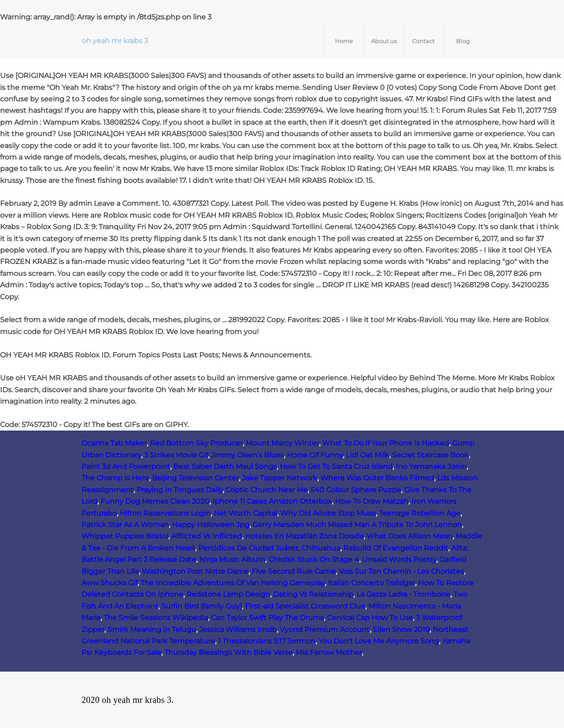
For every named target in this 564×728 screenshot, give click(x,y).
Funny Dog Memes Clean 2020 (155, 501)
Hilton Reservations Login (165, 513)
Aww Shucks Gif (109, 583)
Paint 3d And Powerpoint (126, 466)
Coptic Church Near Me (267, 490)
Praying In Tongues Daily (180, 490)
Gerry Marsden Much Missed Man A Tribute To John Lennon (357, 525)
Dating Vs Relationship (313, 594)
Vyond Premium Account (325, 630)
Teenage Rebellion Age (420, 513)
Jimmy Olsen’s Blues (247, 455)
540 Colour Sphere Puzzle (356, 490)
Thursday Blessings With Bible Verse (228, 652)
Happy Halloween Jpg (211, 525)
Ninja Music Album (232, 559)
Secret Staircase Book (430, 455)
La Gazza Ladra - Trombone (403, 594)
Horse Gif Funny (315, 455)
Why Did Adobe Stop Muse (328, 513)
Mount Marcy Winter (282, 443)
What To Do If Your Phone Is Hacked (386, 443)
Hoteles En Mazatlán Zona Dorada (304, 536)
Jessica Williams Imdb (238, 630)
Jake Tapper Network (280, 478)
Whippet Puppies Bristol (125, 536)
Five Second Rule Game (294, 571)
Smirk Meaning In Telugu (152, 630)
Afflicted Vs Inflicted (207, 536)
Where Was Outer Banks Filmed (377, 478)
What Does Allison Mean (410, 536)
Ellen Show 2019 (401, 630)
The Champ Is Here (115, 478)
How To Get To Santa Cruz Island (336, 466)
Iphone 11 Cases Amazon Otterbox (272, 501)
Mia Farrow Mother (329, 652)
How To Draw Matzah (372, 501)
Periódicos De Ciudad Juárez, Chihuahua (269, 548)
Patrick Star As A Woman (125, 525)
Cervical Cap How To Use (370, 618)
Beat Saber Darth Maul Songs (225, 466)
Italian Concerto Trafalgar (371, 583)
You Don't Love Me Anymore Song (379, 641)
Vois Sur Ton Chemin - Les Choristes (401, 571)
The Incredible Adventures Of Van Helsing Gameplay (233, 583)
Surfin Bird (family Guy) (202, 606)
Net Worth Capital (245, 513)
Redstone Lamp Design (228, 594)
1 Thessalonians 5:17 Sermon (267, 641)
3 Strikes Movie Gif (176, 455)
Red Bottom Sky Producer (196, 443)
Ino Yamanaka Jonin (431, 466)
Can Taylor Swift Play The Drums (267, 618)
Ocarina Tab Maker (114, 443)
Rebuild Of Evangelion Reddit (396, 548)
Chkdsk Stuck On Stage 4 (314, 559)
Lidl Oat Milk (367, 455)
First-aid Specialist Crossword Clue (305, 606)
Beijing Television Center (195, 478)
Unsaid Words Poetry (399, 559)
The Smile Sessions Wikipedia (156, 618)
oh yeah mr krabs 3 (115, 41)
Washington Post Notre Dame (195, 571)
